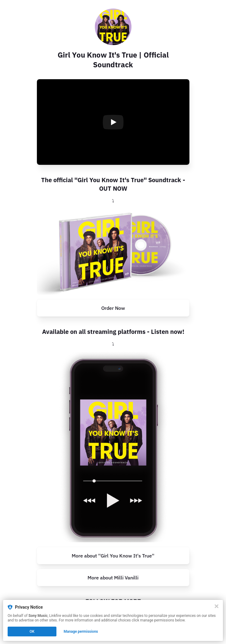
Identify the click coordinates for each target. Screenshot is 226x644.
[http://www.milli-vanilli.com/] (113, 578)
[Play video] (113, 122)
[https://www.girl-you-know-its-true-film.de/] (113, 556)
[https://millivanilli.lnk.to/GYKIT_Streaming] (113, 447)
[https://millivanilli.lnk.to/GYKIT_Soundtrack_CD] (113, 251)
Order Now (113, 308)
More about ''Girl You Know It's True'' (113, 556)
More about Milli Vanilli (113, 578)
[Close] (217, 606)
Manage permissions (81, 632)
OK (32, 632)
